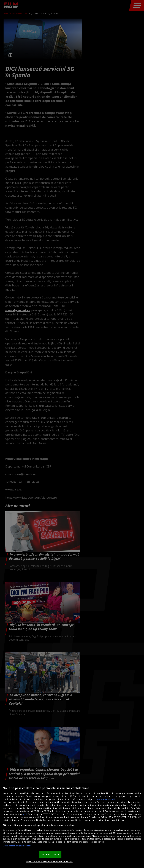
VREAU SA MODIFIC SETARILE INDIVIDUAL (49, 861)
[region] (72, 825)
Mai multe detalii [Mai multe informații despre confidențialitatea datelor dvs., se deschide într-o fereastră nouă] (106, 799)
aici (25, 814)
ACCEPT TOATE (50, 854)
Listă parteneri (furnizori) (17, 846)
